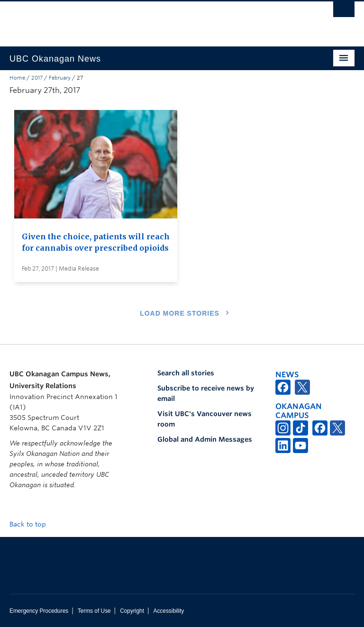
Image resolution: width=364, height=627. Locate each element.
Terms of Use (94, 611)
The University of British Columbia (156, 19)
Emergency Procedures (39, 611)
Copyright (132, 611)
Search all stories (186, 373)
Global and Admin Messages (205, 439)
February (60, 78)
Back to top (32, 524)
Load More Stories (180, 313)
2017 (37, 78)
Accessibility (168, 611)
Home (17, 78)
